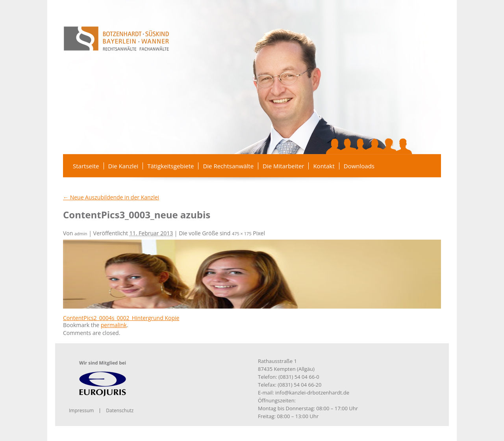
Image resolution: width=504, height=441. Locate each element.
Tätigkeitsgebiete (170, 166)
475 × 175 (242, 234)
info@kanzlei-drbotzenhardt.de (312, 393)
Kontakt (324, 166)
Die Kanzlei (123, 166)
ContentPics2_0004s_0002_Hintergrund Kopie (121, 318)
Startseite (86, 166)
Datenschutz (120, 410)
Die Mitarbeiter (283, 166)
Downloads (359, 166)
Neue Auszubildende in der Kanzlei (111, 197)
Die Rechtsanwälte (228, 166)
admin (81, 234)
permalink (114, 325)
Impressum (81, 410)
